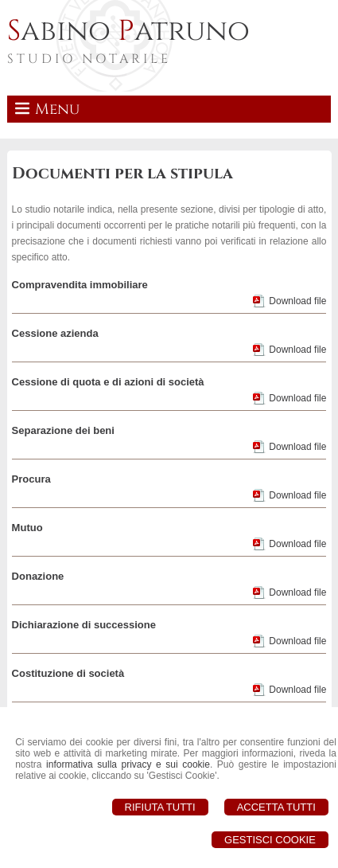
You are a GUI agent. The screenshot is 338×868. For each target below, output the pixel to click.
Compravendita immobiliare (80, 285)
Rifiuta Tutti (160, 807)
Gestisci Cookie (270, 840)
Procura (31, 479)
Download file (297, 301)
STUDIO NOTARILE (89, 59)
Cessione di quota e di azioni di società (108, 382)
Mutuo (27, 528)
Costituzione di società (68, 673)
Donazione (38, 576)
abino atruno (128, 31)
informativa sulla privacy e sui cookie (128, 764)
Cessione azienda (55, 333)
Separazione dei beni (63, 430)
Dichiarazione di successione (84, 625)
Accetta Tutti (276, 807)
